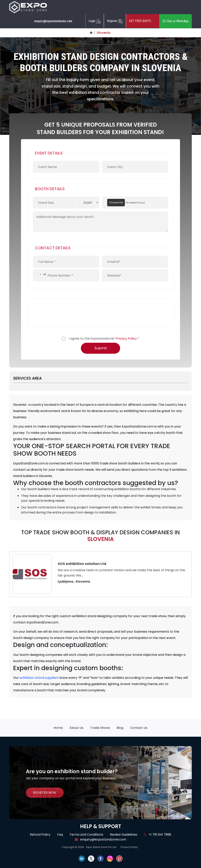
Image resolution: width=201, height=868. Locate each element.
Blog (120, 728)
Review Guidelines (124, 835)
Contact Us (139, 728)
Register (115, 21)
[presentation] (63, 312)
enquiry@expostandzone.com (53, 21)
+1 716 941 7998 (158, 835)
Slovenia (104, 33)
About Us (76, 728)
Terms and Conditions (86, 835)
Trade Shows (100, 728)
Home (58, 728)
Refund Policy (40, 835)
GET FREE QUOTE (143, 21)
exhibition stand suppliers (39, 678)
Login (95, 21)
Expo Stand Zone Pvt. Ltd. (101, 847)
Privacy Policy (126, 339)
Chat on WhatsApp (176, 21)
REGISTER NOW (45, 793)
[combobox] (40, 274)
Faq (60, 835)
